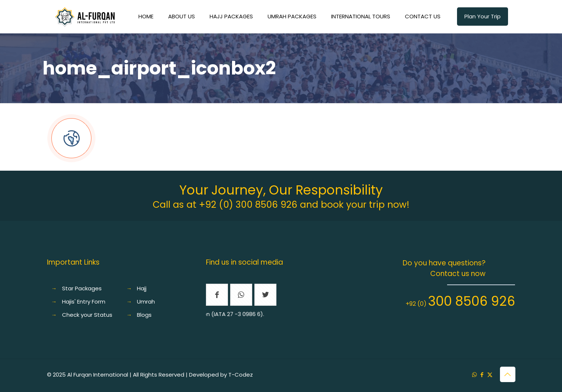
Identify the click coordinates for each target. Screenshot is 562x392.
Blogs (144, 315)
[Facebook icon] (482, 375)
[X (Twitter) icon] (490, 375)
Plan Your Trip (483, 16)
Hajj (142, 288)
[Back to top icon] (508, 374)
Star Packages (82, 288)
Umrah (146, 302)
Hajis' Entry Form (84, 302)
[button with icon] (217, 295)
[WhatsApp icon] (474, 375)
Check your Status (87, 315)
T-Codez (241, 375)
